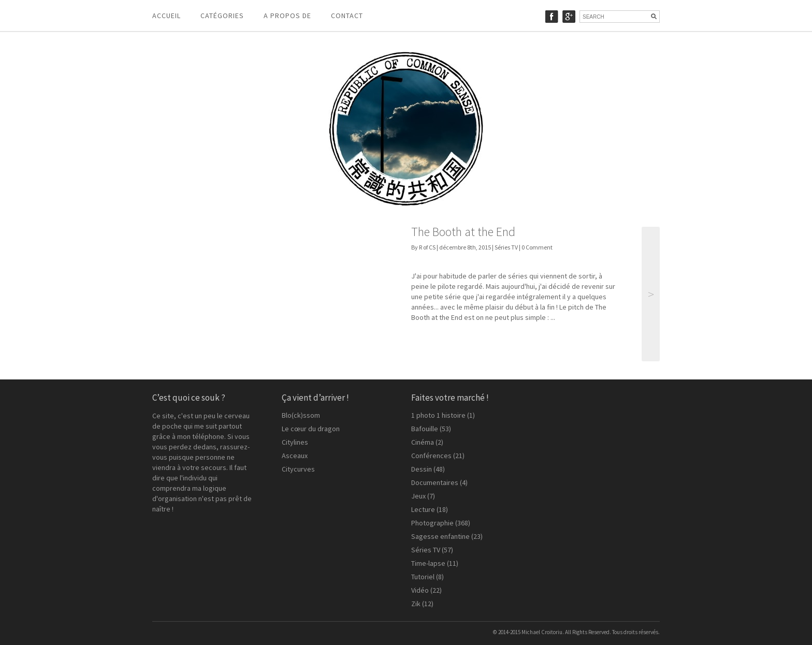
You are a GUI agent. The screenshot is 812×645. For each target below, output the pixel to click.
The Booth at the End (463, 232)
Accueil (166, 16)
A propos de (287, 16)
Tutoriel (423, 577)
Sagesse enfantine (440, 536)
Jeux (418, 496)
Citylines (295, 442)
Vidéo (420, 590)
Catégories (222, 16)
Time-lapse (428, 563)
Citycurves (298, 469)
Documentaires (435, 482)
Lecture (423, 509)
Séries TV (506, 247)
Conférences (431, 456)
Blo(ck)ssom (301, 415)
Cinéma (423, 442)
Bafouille (425, 429)
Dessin (422, 469)
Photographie (432, 523)
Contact (347, 16)
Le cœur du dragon (311, 429)
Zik (416, 604)
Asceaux (295, 456)
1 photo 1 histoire (438, 415)
